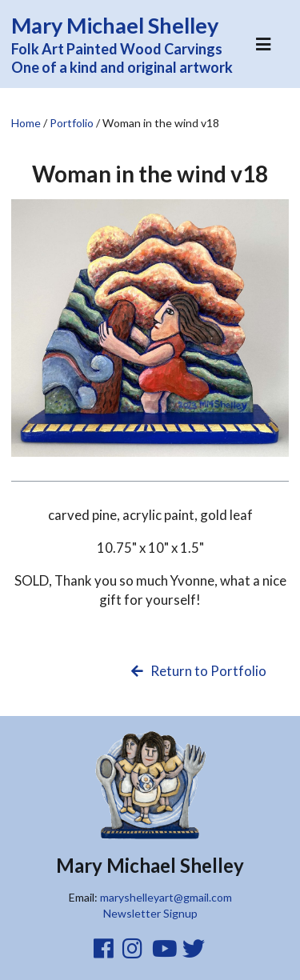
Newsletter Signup (150, 913)
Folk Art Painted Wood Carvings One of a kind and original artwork (131, 44)
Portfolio (72, 123)
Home (26, 123)
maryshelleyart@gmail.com (166, 897)
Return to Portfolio (198, 671)
